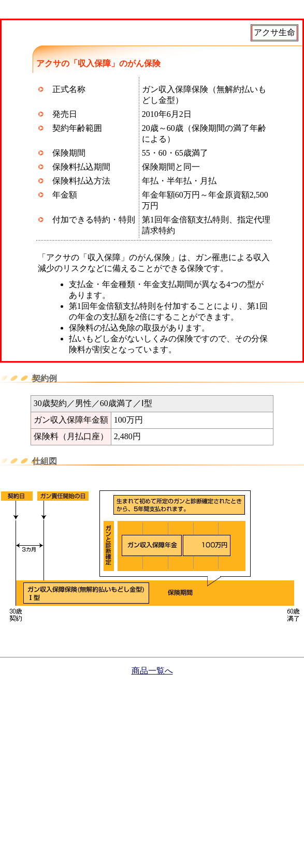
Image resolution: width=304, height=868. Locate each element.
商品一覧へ (152, 671)
